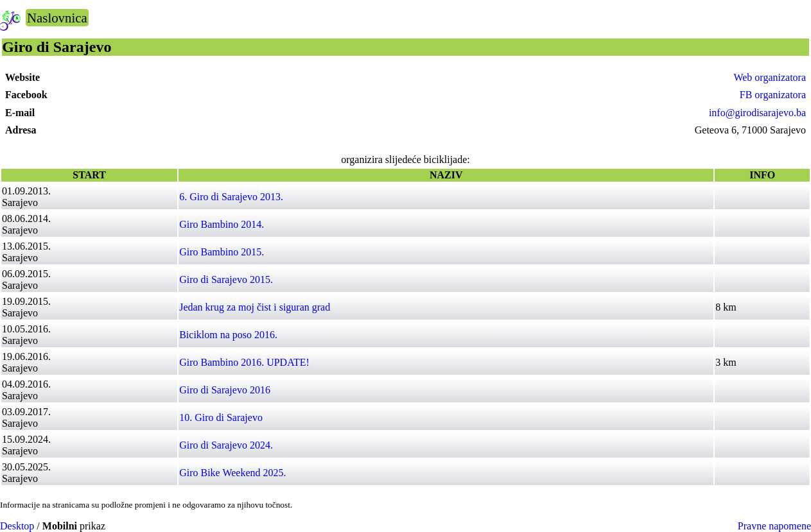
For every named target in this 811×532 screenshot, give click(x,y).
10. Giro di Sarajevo (221, 417)
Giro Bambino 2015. (222, 252)
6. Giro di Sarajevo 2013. (231, 197)
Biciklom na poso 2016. (228, 335)
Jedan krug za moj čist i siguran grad (255, 307)
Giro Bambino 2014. (222, 224)
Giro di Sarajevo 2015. (226, 279)
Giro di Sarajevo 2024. (226, 445)
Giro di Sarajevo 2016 (225, 390)
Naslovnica (57, 18)
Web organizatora (770, 77)
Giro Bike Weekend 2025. (232, 473)
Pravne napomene (774, 526)
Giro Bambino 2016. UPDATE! (244, 362)
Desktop (17, 526)
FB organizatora (773, 95)
